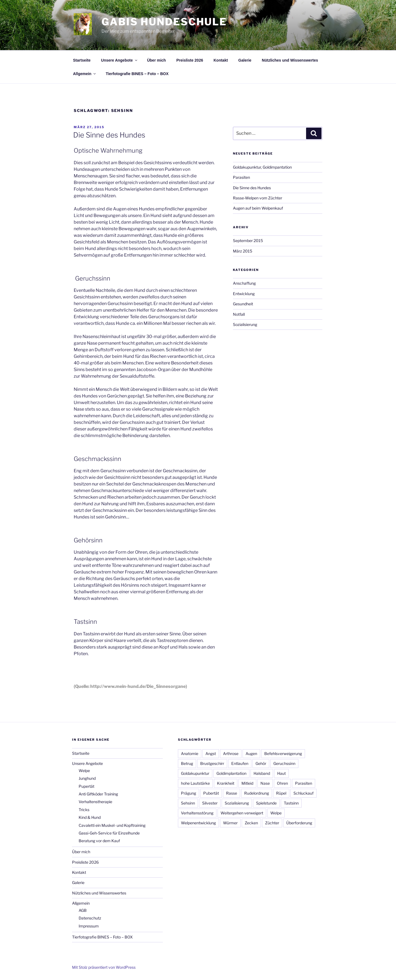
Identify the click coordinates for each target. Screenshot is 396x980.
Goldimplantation (231, 773)
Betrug (187, 763)
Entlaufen (240, 763)
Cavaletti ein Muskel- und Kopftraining (112, 825)
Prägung (189, 793)
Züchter (272, 823)
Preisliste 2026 (190, 60)
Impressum (89, 926)
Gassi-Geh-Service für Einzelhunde (109, 833)
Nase (265, 783)
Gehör (261, 763)
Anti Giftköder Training (98, 794)
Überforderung (299, 823)
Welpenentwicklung (198, 823)
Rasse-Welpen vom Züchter (258, 198)
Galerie (245, 60)
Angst (211, 753)
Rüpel (281, 793)
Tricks (84, 810)
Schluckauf (303, 793)
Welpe (84, 771)
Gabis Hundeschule (164, 22)
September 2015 (248, 241)
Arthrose (231, 753)
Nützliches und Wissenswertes (290, 60)
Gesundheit (243, 304)
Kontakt (221, 60)
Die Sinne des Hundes (109, 135)
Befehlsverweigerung (283, 753)
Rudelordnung (257, 793)
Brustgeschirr (212, 763)
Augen (251, 753)
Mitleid (247, 783)
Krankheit (226, 783)
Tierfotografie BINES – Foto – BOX (137, 74)
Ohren (282, 783)
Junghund (87, 778)
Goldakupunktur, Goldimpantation (262, 167)
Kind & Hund (90, 817)
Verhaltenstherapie (95, 802)
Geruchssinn (284, 763)
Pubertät (211, 793)
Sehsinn (188, 803)
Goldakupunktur (195, 773)
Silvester (210, 803)
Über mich (156, 60)
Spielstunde (266, 803)
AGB (83, 910)
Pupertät (86, 786)
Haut (281, 773)
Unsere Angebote (119, 60)
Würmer (230, 823)
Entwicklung (244, 294)
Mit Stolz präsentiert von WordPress (104, 967)
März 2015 (243, 251)
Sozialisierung (245, 324)
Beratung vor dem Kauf (99, 841)
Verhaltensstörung (197, 813)
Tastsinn (291, 803)
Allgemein (85, 74)
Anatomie (190, 753)
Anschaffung (244, 283)
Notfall (239, 314)
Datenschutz (90, 918)
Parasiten (241, 177)
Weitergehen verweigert (242, 813)
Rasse (232, 793)
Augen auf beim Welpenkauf (258, 208)
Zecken (251, 823)
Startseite (82, 60)
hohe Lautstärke (195, 783)
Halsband (262, 773)
